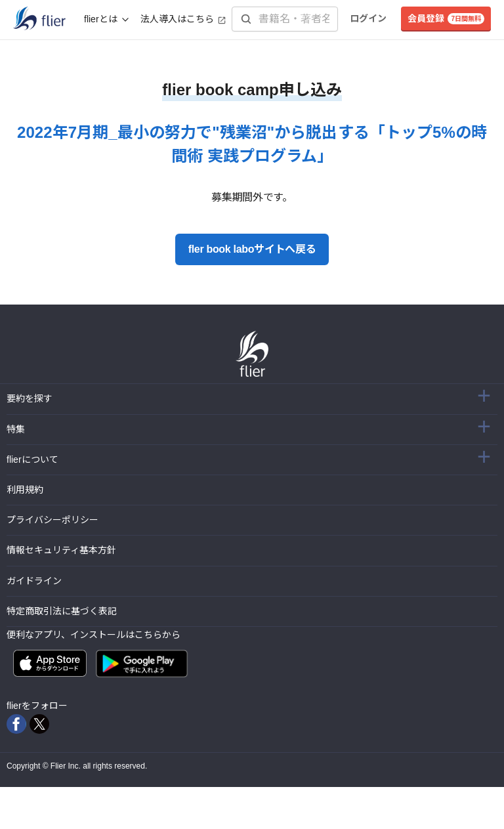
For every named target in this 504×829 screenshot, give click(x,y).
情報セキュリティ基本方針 (61, 550)
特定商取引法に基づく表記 (62, 611)
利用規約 (25, 490)
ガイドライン (34, 581)
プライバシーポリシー (52, 520)
